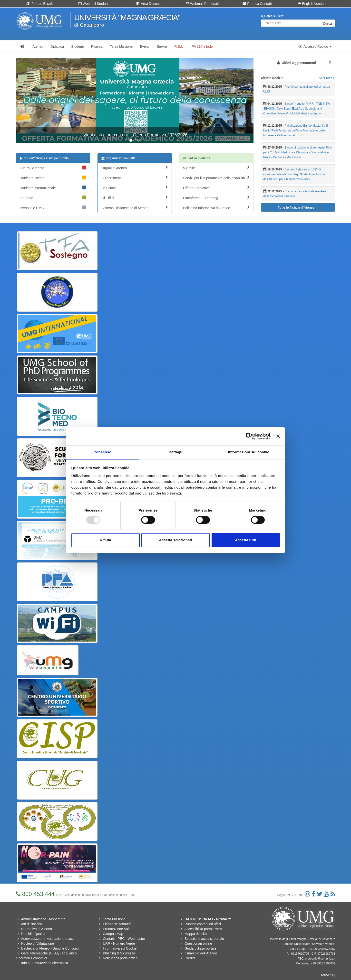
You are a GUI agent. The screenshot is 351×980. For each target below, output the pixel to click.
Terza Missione (114, 919)
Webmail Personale (203, 4)
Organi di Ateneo (135, 168)
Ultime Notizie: (273, 78)
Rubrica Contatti (257, 4)
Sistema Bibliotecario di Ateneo (135, 208)
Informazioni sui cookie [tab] (249, 452)
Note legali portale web (120, 958)
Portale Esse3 (39, 4)
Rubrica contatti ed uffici (203, 924)
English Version (312, 4)
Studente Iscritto (53, 178)
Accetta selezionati (175, 540)
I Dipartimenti (135, 178)
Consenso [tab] (102, 452)
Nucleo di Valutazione (38, 943)
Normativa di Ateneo (37, 929)
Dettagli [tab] (175, 452)
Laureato (53, 198)
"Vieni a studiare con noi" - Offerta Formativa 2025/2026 (135, 135)
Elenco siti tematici (117, 924)
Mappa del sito (196, 934)
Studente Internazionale (53, 188)
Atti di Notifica (31, 924)
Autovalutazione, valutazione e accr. (48, 939)
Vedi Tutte (327, 78)
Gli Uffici (135, 198)
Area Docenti (148, 4)
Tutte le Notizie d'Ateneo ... (298, 207)
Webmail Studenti (94, 4)
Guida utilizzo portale (200, 948)
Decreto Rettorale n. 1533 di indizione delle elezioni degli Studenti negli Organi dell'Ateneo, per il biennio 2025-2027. (295, 174)
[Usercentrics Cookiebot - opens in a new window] (249, 436)
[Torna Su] (327, 975)
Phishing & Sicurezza (119, 953)
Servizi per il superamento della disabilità (216, 178)
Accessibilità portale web (203, 929)
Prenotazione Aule (117, 929)
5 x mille (216, 168)
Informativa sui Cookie (120, 948)
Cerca (327, 24)
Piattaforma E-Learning (216, 198)
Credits (190, 958)
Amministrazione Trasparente (43, 919)
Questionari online (198, 943)
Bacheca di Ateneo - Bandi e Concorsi (50, 948)
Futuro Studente (53, 168)
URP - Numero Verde (119, 943)
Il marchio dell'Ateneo (201, 953)
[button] (315, 47)
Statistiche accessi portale (204, 939)
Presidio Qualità (33, 934)
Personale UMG (53, 208)
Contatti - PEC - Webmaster (124, 939)
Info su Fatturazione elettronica (45, 963)
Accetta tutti (246, 540)
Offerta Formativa (216, 188)
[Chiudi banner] (278, 436)
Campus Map (113, 934)
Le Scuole (135, 188)
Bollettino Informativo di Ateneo (216, 208)
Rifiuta (105, 540)
